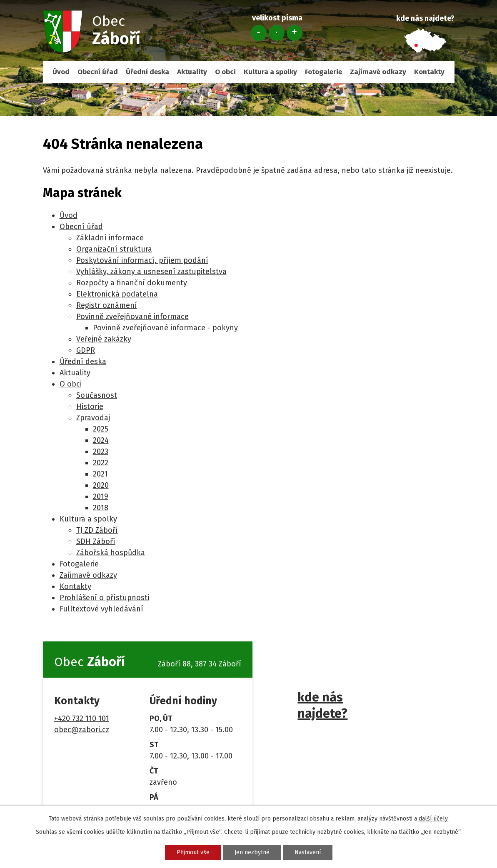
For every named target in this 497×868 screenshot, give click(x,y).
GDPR (86, 350)
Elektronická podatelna (117, 294)
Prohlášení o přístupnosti (104, 598)
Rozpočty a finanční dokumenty (132, 283)
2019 (101, 496)
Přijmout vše (193, 852)
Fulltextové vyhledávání (101, 609)
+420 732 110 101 (82, 718)
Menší (259, 33)
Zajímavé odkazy (378, 72)
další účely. (434, 819)
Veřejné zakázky (104, 339)
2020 (101, 485)
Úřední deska (147, 72)
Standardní (277, 33)
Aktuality (192, 72)
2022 (101, 463)
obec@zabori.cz (82, 730)
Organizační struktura (114, 249)
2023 (101, 451)
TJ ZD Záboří (97, 530)
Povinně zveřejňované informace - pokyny (165, 328)
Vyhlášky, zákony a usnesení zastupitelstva (151, 272)
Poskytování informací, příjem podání (142, 260)
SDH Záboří (96, 541)
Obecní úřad (98, 72)
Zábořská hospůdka (111, 553)
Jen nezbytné (252, 852)
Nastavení (308, 852)
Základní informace (110, 238)
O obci (225, 72)
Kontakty (429, 72)
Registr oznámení (107, 305)
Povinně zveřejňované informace (132, 317)
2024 (101, 440)
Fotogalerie (323, 72)
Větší (295, 33)
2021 (100, 474)
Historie (90, 407)
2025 (101, 429)
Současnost (97, 395)
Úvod (61, 72)
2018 (101, 508)
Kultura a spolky (270, 72)
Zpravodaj (93, 418)
